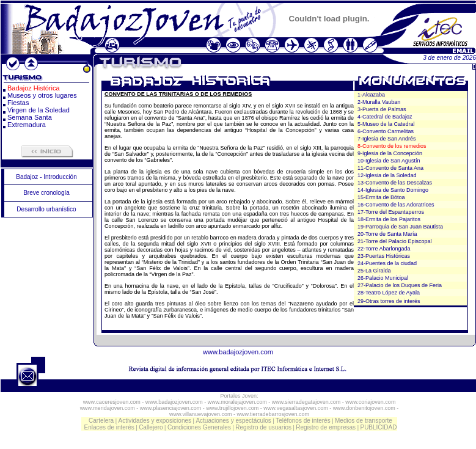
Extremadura (27, 125)
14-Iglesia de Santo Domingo (393, 190)
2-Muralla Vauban (379, 102)
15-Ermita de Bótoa (381, 197)
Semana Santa (30, 117)
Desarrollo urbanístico (46, 209)
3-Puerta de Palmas (382, 109)
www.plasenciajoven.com (171, 408)
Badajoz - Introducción (46, 177)
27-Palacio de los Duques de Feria (400, 285)
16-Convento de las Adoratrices (396, 205)
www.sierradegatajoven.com (306, 402)
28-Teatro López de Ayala (389, 293)
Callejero (151, 427)
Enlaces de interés (109, 427)
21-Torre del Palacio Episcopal (395, 241)
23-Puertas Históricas (384, 256)
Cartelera (101, 421)
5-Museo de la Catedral (386, 124)
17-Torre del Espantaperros (391, 212)
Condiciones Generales (199, 427)
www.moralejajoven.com (237, 402)
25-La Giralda (374, 271)
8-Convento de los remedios (392, 146)
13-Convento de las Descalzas (395, 183)
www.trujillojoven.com (232, 408)
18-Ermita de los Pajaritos (389, 219)
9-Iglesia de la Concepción (390, 153)
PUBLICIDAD (378, 427)
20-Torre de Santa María (387, 234)
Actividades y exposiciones (155, 421)
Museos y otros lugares (42, 95)
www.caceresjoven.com (112, 402)
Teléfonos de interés (303, 421)
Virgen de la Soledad (38, 110)
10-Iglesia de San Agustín (389, 161)
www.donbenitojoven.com (364, 408)
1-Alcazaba (371, 95)
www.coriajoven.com (370, 402)
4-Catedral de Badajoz (385, 117)
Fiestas (18, 103)
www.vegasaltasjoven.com (296, 408)
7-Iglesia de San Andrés (387, 139)
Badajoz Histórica (34, 88)
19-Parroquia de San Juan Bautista (400, 227)
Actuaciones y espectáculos (233, 421)
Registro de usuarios (263, 427)
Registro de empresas (326, 427)
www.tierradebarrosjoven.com (273, 414)
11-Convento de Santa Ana (390, 168)
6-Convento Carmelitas (386, 131)
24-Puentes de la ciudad (387, 263)
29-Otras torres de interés (389, 301)
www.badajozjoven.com (238, 352)
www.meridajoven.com (108, 408)
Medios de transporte (364, 421)
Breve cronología (46, 193)
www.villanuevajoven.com (201, 414)
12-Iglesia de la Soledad (387, 175)
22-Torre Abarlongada (384, 249)
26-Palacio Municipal (383, 278)
